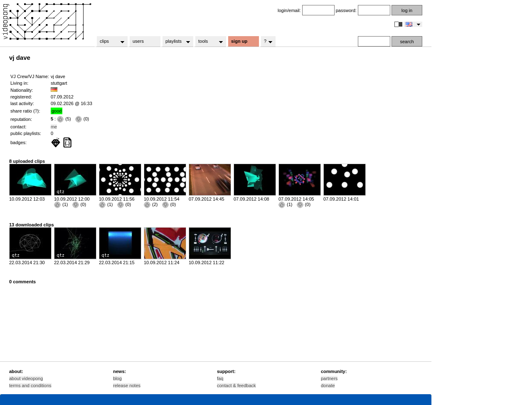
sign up (239, 41)
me (54, 127)
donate (328, 385)
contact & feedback (236, 385)
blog (117, 378)
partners (329, 378)
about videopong (26, 378)
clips (110, 42)
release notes (127, 385)
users (138, 41)
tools (208, 42)
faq (220, 378)
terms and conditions (30, 385)
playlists (175, 42)
